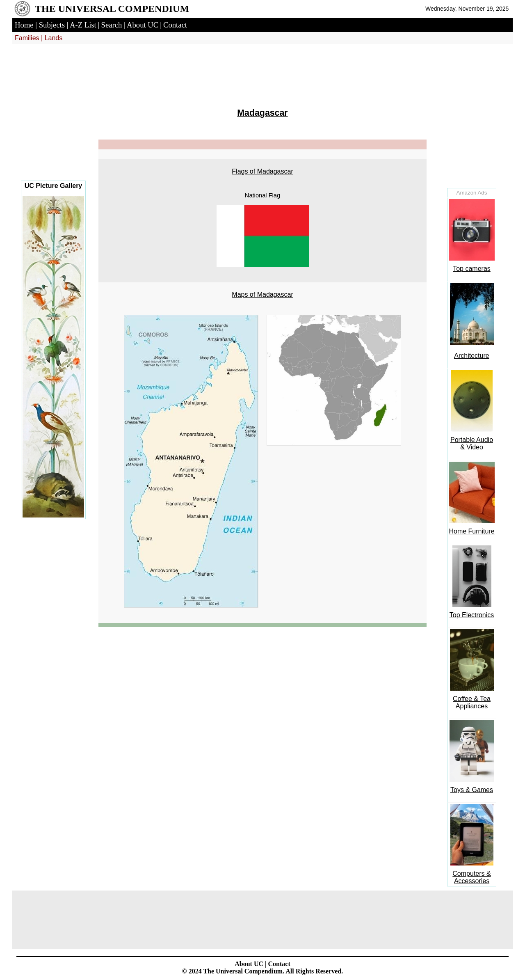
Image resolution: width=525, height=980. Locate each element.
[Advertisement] (53, 119)
